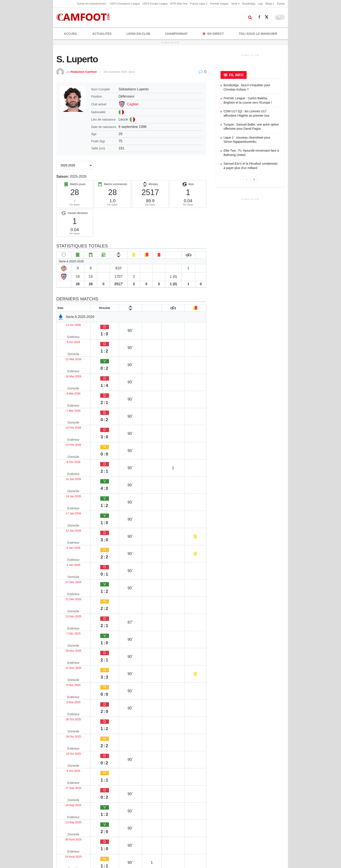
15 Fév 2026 (68, 383)
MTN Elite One (179, 4)
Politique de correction (153, 804)
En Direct (213, 34)
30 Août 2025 (69, 578)
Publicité (202, 790)
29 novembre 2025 (115, 72)
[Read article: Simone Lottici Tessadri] (184, 659)
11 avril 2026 (66, 686)
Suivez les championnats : (92, 4)
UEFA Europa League (155, 4)
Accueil (70, 34)
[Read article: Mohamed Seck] (131, 710)
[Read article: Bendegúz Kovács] (184, 710)
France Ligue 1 (199, 4)
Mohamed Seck (121, 731)
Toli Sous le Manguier (258, 34)
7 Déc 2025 (67, 477)
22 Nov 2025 (68, 494)
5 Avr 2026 (67, 333)
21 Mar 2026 (68, 341)
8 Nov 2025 (67, 502)
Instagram (69, 827)
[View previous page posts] (247, 180)
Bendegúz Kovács (175, 731)
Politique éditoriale (150, 790)
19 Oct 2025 (68, 536)
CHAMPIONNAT (176, 34)
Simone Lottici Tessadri (179, 680)
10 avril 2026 (118, 737)
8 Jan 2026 (67, 434)
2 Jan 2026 (67, 443)
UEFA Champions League (125, 4)
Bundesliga (249, 4)
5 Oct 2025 (67, 544)
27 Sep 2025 (68, 553)
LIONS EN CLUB (138, 34)
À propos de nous (209, 783)
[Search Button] (250, 17)
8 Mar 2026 (67, 358)
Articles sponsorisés (249, 804)
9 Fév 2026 (67, 392)
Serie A (235, 4)
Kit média (203, 797)
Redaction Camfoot (84, 72)
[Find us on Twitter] (267, 17)
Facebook (69, 817)
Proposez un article (249, 790)
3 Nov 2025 (67, 511)
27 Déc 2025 (68, 451)
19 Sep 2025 (68, 561)
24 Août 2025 (69, 587)
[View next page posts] (254, 180)
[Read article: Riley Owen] (79, 710)
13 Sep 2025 (68, 570)
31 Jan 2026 (68, 400)
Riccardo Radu (68, 680)
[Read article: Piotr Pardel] (131, 659)
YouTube (103, 827)
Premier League (219, 4)
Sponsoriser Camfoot (250, 811)
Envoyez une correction (252, 783)
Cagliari (133, 104)
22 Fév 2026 (68, 375)
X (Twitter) (104, 817)
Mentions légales (149, 783)
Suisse (281, 4)
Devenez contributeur (250, 797)
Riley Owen (65, 731)
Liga (260, 4)
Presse (201, 811)
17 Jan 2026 (68, 417)
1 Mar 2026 (67, 367)
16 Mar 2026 (68, 350)
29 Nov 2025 (68, 485)
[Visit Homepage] (84, 17)
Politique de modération (154, 811)
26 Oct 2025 (68, 528)
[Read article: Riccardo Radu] (79, 659)
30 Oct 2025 (68, 519)
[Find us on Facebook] (259, 17)
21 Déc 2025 (68, 460)
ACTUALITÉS (102, 34)
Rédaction (203, 804)
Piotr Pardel (118, 680)
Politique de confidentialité (156, 797)
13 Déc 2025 (68, 468)
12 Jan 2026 (68, 426)
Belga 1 (270, 4)
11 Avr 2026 (68, 324)
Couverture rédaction (204, 820)
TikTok (67, 837)
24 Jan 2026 (68, 409)
